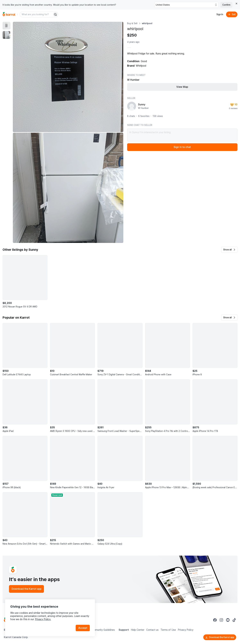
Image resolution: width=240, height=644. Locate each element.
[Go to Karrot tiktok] (234, 620)
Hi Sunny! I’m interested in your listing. (182, 135)
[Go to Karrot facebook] (215, 620)
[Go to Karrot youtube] (228, 620)
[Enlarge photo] (68, 77)
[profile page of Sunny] (132, 106)
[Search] (55, 14)
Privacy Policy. (43, 619)
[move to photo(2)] (6, 35)
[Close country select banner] (236, 4)
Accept (83, 628)
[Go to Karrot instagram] (221, 620)
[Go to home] (9, 14)
